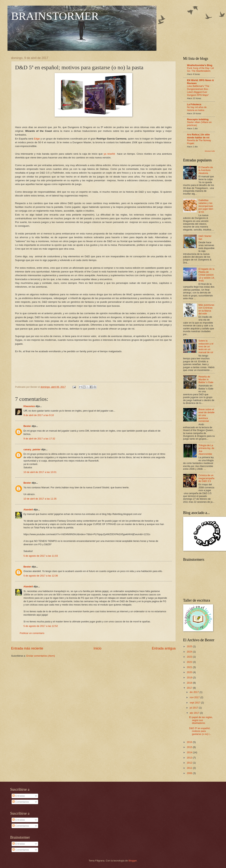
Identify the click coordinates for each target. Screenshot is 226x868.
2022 (190, 662)
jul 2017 (194, 708)
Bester (27, 426)
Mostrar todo (210, 151)
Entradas (19, 796)
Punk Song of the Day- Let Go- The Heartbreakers (200, 70)
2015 (190, 747)
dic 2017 (195, 692)
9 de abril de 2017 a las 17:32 (39, 439)
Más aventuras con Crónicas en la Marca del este (206, 309)
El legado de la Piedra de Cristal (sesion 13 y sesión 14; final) (207, 275)
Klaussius (29, 406)
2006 (190, 773)
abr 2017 (195, 713)
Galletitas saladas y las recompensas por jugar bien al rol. (206, 206)
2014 (190, 752)
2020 (190, 672)
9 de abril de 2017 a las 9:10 (39, 415)
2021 (190, 667)
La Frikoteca (194, 104)
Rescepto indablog (198, 119)
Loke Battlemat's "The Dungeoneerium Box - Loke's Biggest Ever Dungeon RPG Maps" (198, 91)
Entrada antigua (164, 648)
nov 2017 (195, 697)
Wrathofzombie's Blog (200, 65)
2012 (190, 763)
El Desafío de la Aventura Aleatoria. (206, 170)
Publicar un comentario (32, 633)
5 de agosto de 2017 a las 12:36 (41, 576)
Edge (37, 139)
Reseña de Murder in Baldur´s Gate (206, 380)
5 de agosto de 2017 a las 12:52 (41, 626)
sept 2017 (195, 703)
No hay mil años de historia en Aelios (197, 109)
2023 (190, 657)
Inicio (97, 648)
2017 (190, 688)
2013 (190, 758)
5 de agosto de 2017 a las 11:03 (41, 556)
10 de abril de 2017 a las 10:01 (40, 472)
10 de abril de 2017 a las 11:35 (40, 499)
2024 (190, 652)
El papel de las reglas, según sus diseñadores (201, 720)
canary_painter (32, 449)
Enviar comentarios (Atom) (41, 656)
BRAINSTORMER (55, 16)
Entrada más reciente (27, 648)
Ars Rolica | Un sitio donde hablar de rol (199, 136)
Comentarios (21, 802)
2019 (190, 677)
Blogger (133, 861)
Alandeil (28, 510)
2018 (190, 683)
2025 (190, 646)
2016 (190, 742)
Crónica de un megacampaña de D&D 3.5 (206, 478)
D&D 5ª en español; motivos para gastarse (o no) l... (200, 731)
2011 (190, 768)
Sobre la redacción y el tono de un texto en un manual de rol (206, 346)
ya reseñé (110, 154)
